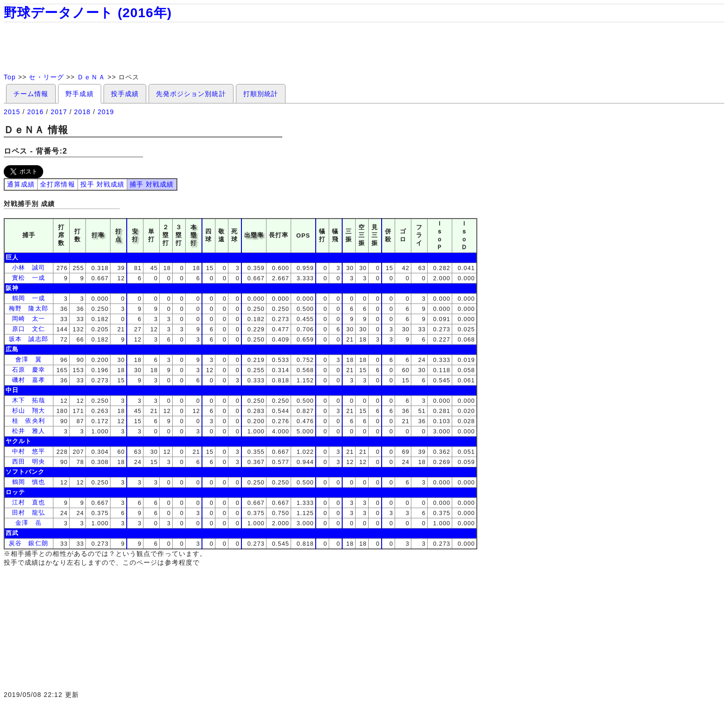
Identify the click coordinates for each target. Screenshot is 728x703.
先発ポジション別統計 (191, 94)
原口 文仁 (28, 329)
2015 (12, 112)
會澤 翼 (28, 359)
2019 (106, 112)
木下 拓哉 (28, 400)
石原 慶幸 (28, 370)
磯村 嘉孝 (28, 380)
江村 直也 (28, 502)
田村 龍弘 (28, 513)
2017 (59, 112)
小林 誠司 (28, 268)
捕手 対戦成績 (152, 184)
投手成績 (125, 94)
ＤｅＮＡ (91, 77)
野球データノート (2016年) (88, 13)
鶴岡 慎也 (28, 482)
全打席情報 (57, 184)
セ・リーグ (46, 77)
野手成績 (79, 94)
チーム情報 (31, 94)
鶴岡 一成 (28, 298)
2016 (36, 112)
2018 (83, 112)
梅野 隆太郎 (28, 308)
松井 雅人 (28, 431)
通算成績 (21, 184)
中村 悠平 (28, 451)
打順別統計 (261, 94)
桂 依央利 (28, 421)
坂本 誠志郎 (28, 339)
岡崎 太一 (28, 319)
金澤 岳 (28, 523)
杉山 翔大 (28, 410)
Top (10, 77)
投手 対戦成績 (102, 184)
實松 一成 (28, 278)
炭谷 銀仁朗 (28, 543)
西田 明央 (28, 461)
